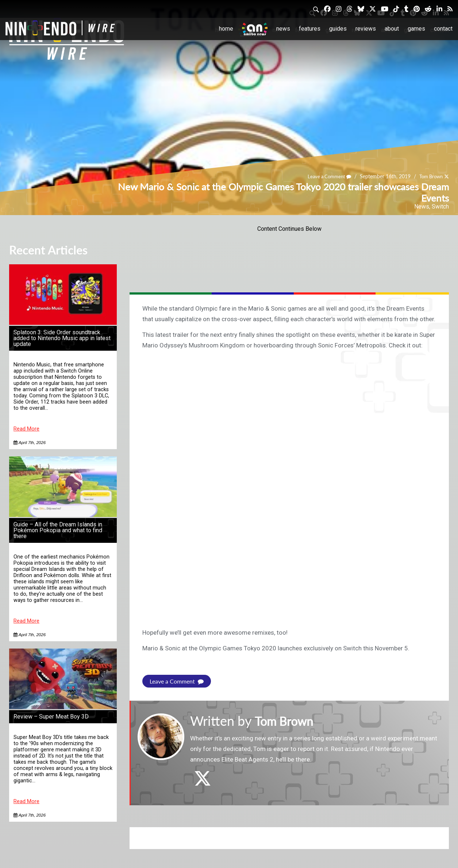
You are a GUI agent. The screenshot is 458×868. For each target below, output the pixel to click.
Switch (440, 207)
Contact (443, 29)
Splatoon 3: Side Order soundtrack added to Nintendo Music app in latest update (62, 338)
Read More (26, 429)
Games (416, 29)
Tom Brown (429, 176)
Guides (338, 29)
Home (226, 29)
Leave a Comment (325, 176)
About (392, 29)
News (283, 29)
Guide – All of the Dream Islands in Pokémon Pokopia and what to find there (58, 530)
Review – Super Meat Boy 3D (51, 717)
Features (310, 29)
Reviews (366, 29)
